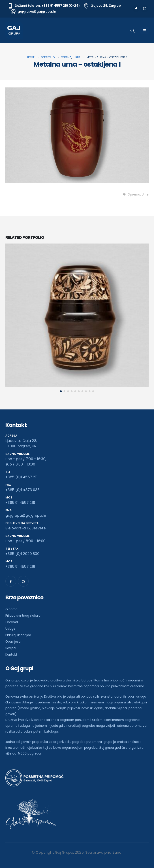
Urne (145, 195)
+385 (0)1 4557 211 (21, 477)
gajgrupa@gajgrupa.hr (26, 515)
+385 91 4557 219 (20, 503)
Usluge (10, 629)
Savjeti (11, 648)
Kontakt (11, 655)
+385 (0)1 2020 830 (22, 554)
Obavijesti (13, 642)
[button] (61, 391)
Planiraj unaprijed (18, 635)
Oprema (134, 195)
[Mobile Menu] (144, 30)
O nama (11, 609)
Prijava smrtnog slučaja (23, 616)
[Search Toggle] (133, 31)
